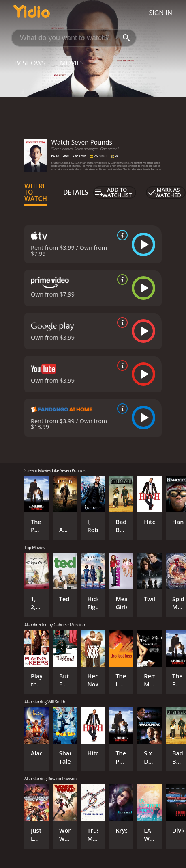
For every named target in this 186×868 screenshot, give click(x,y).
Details (76, 192)
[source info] (121, 235)
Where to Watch (36, 193)
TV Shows (29, 63)
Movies (72, 63)
